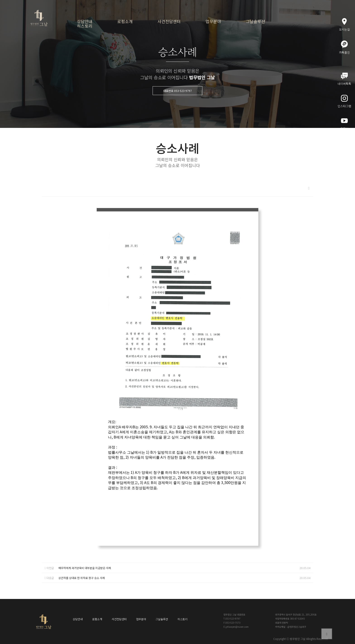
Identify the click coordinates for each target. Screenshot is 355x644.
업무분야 (213, 21)
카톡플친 (344, 48)
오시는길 (344, 25)
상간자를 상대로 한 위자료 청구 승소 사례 (82, 578)
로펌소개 (125, 21)
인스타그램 (344, 102)
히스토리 (85, 26)
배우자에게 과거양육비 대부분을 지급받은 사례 (85, 568)
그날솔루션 (255, 21)
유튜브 (344, 124)
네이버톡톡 (344, 79)
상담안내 (85, 21)
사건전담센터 (169, 21)
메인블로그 (344, 146)
